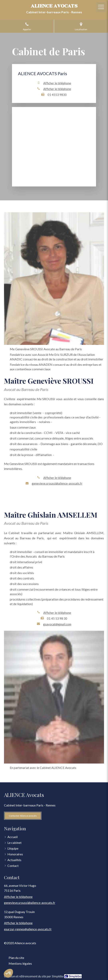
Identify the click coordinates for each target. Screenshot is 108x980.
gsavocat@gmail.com (57, 624)
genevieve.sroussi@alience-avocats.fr (57, 483)
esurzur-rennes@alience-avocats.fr (28, 929)
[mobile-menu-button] (101, 7)
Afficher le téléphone (57, 83)
